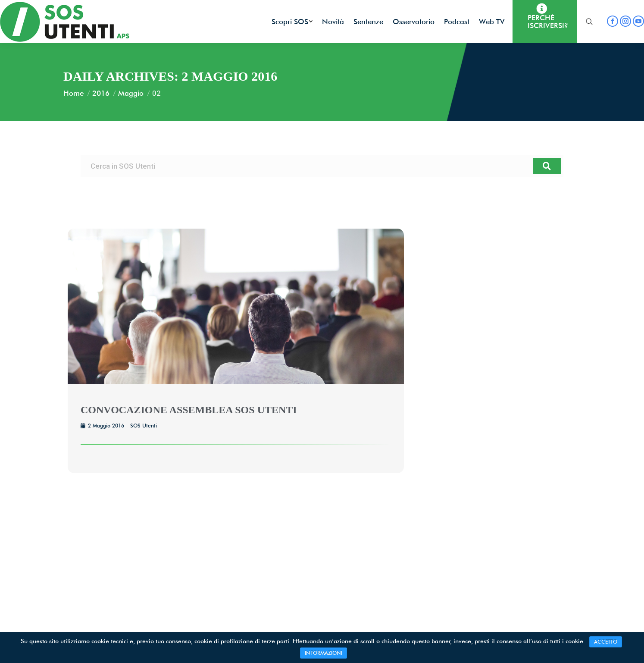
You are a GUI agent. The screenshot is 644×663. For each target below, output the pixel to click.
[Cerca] (547, 166)
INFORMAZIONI (324, 653)
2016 (101, 93)
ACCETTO (606, 642)
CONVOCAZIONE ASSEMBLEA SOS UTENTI (189, 410)
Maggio (131, 93)
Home (73, 93)
